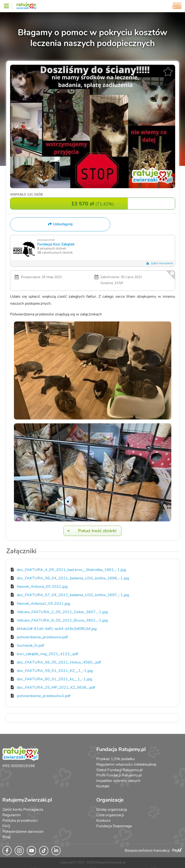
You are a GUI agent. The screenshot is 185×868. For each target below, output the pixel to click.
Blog (6, 837)
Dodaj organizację (112, 810)
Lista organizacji (110, 815)
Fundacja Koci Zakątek (56, 244)
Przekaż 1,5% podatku (116, 759)
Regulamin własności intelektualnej (126, 764)
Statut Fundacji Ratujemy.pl (120, 770)
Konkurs (103, 821)
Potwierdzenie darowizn (23, 832)
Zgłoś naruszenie (160, 263)
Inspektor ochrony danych (118, 781)
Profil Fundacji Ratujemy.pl (119, 775)
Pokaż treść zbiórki (90, 531)
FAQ (6, 826)
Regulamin (12, 815)
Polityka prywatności (20, 821)
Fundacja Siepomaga (114, 826)
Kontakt (103, 786)
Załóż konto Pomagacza (23, 810)
